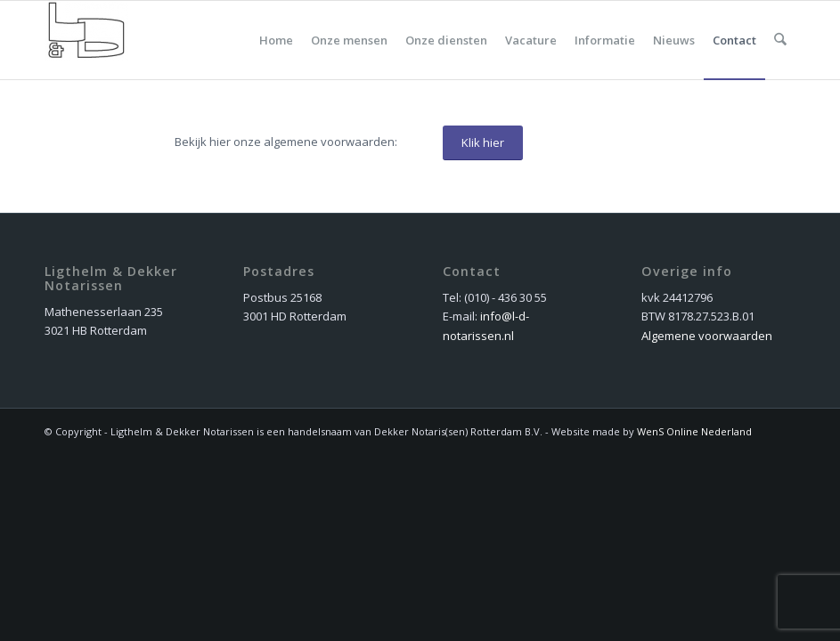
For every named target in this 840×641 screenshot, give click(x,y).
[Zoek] (781, 40)
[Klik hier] (483, 143)
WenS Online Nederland (694, 431)
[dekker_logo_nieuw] (86, 40)
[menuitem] (277, 40)
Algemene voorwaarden (707, 336)
